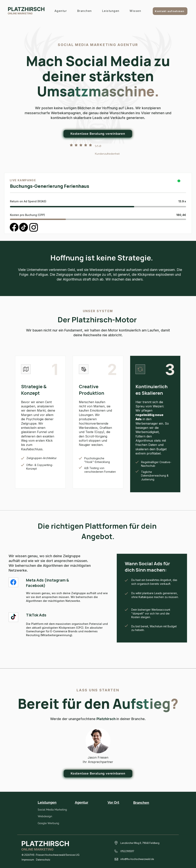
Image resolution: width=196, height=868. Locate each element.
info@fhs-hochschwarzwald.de (137, 859)
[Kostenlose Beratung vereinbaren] (98, 774)
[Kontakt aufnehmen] (170, 11)
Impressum (28, 860)
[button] (111, 11)
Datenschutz (43, 860)
